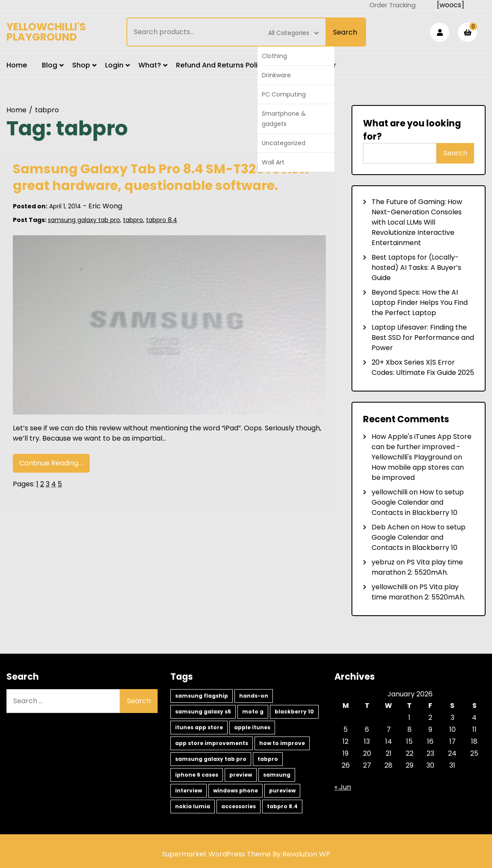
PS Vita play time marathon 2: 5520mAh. (417, 567)
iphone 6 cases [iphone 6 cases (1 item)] (197, 775)
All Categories (294, 33)
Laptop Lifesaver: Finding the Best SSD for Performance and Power (423, 338)
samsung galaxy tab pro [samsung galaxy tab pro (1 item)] (211, 759)
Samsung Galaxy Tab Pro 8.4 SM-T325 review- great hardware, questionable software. (165, 177)
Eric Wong (105, 206)
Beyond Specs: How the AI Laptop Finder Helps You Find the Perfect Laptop (420, 302)
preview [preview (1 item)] (241, 775)
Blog (50, 65)
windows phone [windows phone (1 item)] (236, 791)
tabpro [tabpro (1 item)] (268, 759)
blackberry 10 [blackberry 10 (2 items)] (294, 712)
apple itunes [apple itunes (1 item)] (252, 727)
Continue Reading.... (51, 463)
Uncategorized (284, 143)
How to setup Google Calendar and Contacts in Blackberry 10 (418, 502)
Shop (81, 65)
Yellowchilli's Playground (46, 32)
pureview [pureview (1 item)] (282, 791)
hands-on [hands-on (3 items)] (254, 696)
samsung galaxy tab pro (84, 220)
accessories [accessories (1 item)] (239, 806)
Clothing (274, 56)
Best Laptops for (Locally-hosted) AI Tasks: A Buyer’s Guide (416, 267)
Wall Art (273, 162)
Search (345, 32)
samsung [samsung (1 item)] (277, 775)
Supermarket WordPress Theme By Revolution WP (246, 854)
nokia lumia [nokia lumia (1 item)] (193, 806)
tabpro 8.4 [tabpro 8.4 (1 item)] (282, 806)
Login (114, 65)
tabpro (133, 220)
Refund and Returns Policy (221, 65)
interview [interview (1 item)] (189, 791)
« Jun (343, 787)
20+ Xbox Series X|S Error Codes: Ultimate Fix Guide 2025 (423, 367)
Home (17, 65)
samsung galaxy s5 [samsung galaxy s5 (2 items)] (203, 712)
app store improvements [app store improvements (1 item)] (212, 743)
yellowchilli (389, 492)
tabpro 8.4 (162, 220)
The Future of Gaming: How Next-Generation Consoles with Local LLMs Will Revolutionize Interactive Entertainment (417, 222)
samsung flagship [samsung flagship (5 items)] (202, 696)
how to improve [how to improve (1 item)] (282, 743)
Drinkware (276, 75)
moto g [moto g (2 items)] (253, 712)
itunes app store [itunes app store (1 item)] (199, 727)
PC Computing (284, 94)
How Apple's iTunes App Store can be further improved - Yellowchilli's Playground (422, 447)
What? (150, 65)
